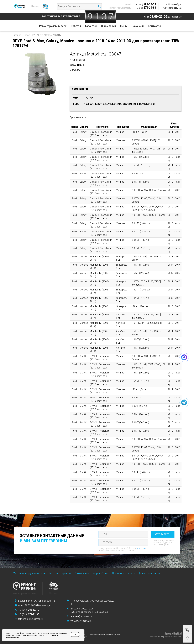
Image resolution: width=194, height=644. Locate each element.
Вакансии (138, 26)
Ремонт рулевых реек (53, 26)
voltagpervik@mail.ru (81, 621)
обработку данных (37, 635)
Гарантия (91, 26)
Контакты (154, 26)
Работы (76, 26)
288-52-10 (146, 4)
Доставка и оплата (123, 573)
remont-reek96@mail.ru (120, 8)
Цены (124, 26)
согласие (142, 548)
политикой (52, 635)
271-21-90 (146, 8)
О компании (108, 26)
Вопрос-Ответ (100, 573)
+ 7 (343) (29, 610)
